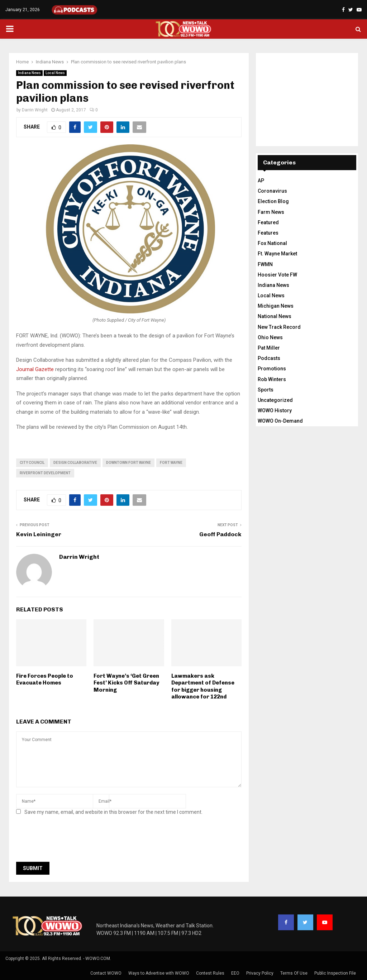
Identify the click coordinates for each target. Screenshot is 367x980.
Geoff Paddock (220, 534)
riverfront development (45, 473)
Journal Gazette (35, 369)
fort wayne (171, 463)
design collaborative (75, 463)
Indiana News (29, 73)
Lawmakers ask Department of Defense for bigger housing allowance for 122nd (203, 686)
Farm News (271, 212)
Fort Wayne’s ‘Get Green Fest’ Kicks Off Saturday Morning (126, 683)
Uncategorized (275, 400)
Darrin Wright (35, 110)
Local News (55, 73)
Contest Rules (210, 973)
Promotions (272, 369)
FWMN (265, 264)
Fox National (272, 243)
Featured (268, 222)
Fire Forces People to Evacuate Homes (45, 679)
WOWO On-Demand (280, 421)
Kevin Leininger (39, 534)
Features (268, 233)
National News (275, 316)
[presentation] (71, 841)
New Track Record (279, 327)
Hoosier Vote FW (277, 275)
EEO (235, 973)
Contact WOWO (106, 973)
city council (32, 463)
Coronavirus (272, 191)
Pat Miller (269, 348)
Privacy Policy (260, 973)
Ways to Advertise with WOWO (159, 973)
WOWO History (275, 410)
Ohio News (270, 337)
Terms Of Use (294, 973)
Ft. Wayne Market (277, 254)
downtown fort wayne (128, 463)
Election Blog (273, 201)
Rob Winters (272, 379)
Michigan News (276, 306)
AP (261, 181)
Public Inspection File (335, 973)
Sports (266, 390)
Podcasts (269, 358)
